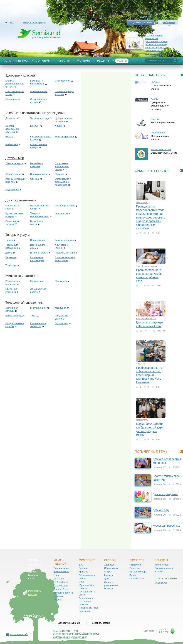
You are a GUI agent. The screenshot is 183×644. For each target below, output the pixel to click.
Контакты (33, 579)
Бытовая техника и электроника (65, 259)
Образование (111, 568)
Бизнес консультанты (137, 577)
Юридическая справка (86, 587)
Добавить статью (143, 22)
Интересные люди (89, 608)
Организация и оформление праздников (63, 182)
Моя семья (44, 61)
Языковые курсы (14, 163)
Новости (33, 572)
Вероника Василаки (146, 319)
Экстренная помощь (12, 309)
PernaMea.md (158, 133)
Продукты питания (65, 253)
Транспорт (11, 265)
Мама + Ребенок (17, 61)
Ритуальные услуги (61, 317)
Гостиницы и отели (65, 206)
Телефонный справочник (24, 303)
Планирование (62, 568)
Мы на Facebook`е (19, 635)
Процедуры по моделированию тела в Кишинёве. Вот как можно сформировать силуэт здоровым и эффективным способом (150, 217)
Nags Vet (156, 119)
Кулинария (85, 611)
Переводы (11, 257)
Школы (34, 126)
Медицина (60, 308)
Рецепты (104, 61)
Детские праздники (165, 494)
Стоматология (62, 81)
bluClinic (155, 82)
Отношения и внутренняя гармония (86, 601)
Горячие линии (38, 308)
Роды (56, 575)
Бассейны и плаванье (37, 165)
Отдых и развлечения (111, 584)
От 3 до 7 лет (61, 586)
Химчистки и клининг (62, 246)
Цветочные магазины (11, 290)
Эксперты (83, 61)
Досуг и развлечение (21, 200)
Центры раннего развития (64, 120)
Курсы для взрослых (166, 526)
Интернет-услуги (39, 253)
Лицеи (58, 126)
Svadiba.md (161, 583)
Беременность (61, 571)
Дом (81, 565)
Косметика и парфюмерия (37, 259)
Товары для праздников (12, 246)
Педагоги (134, 568)
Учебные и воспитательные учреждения (35, 113)
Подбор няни (12, 190)
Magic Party (142, 420)
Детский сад (161, 510)
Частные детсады (40, 118)
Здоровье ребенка (64, 593)
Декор (9, 253)
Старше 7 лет (61, 589)
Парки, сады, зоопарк (12, 223)
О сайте (33, 568)
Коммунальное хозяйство (38, 325)
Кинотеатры (61, 213)
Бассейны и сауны (37, 223)
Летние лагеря (13, 174)
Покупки (59, 174)
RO (12, 23)
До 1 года (59, 579)
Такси (33, 316)
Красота (83, 572)
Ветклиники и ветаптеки (13, 283)
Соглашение (35, 565)
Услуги (122, 61)
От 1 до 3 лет (61, 582)
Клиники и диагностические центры (14, 84)
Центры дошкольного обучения (12, 129)
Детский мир (15, 158)
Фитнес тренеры (138, 572)
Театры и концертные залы (40, 215)
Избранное (169, 22)
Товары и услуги (18, 235)
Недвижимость (38, 240)
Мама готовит (162, 565)
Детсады (10, 118)
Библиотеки (12, 144)
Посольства (61, 323)
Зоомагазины (37, 281)
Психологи (135, 565)
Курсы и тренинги (64, 137)
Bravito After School (161, 149)
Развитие (59, 596)
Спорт (82, 582)
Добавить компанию (69, 623)
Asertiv (154, 99)
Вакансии (33, 575)
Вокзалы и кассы (14, 316)
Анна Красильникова (146, 266)
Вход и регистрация (35, 22)
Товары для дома (64, 240)
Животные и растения (22, 276)
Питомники (61, 281)
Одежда (34, 179)
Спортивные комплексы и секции (62, 166)
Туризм (9, 240)
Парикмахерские (39, 174)
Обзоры (64, 61)
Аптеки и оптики (39, 91)
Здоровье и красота (20, 75)
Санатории (11, 99)
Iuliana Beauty (143, 202)
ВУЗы (8, 137)
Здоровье (84, 568)
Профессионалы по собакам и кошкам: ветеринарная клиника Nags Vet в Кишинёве (149, 375)
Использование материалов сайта (70, 637)
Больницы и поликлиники (37, 82)
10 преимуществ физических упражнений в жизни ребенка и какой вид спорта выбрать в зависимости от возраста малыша (156, 45)
